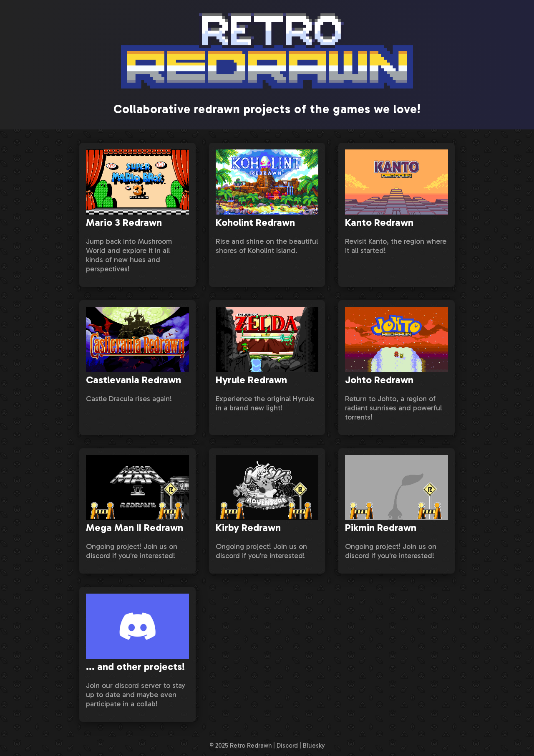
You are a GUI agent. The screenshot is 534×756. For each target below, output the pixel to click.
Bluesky (314, 746)
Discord (287, 746)
